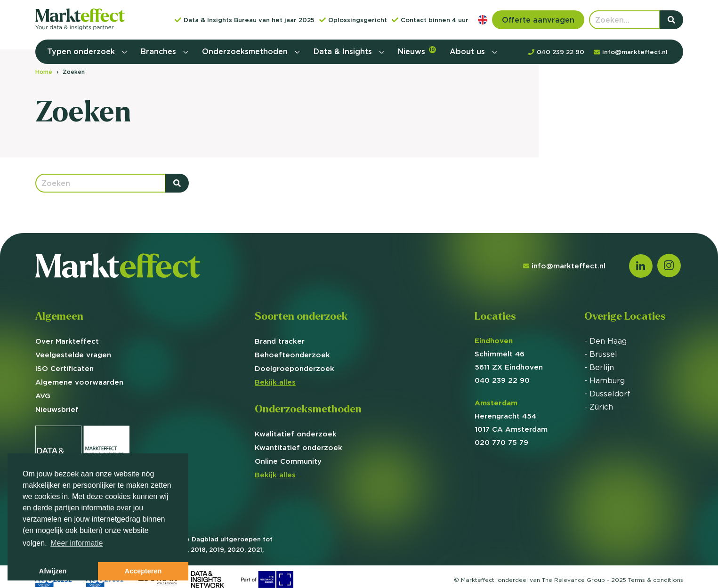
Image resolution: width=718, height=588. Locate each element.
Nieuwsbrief (57, 409)
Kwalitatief (296, 434)
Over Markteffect (67, 341)
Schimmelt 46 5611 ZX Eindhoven (509, 354)
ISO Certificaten (65, 368)
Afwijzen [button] (53, 571)
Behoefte (292, 355)
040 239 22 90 (502, 380)
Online (288, 461)
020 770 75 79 (501, 442)
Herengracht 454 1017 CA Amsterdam (511, 416)
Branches (160, 51)
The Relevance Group (573, 580)
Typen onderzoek (82, 51)
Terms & (656, 580)
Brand (280, 341)
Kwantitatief (298, 447)
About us (468, 51)
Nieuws (417, 51)
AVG (43, 396)
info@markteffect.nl (564, 266)
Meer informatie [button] (77, 543)
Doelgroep (294, 368)
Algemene (79, 382)
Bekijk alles (275, 382)
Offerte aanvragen (538, 20)
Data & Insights (344, 51)
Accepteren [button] (143, 571)
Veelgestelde (73, 355)
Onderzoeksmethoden (246, 51)
